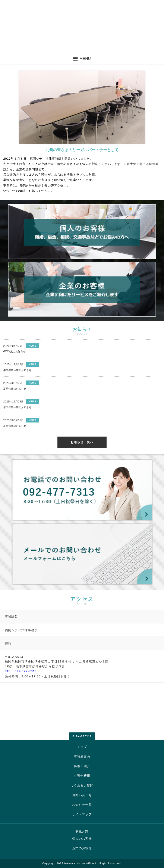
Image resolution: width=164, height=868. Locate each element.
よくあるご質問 (82, 786)
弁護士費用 (82, 776)
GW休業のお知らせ (14, 352)
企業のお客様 (82, 848)
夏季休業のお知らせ (15, 389)
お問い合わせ (82, 795)
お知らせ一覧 (82, 805)
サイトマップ (82, 814)
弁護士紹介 (82, 766)
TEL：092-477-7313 (21, 671)
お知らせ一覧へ (82, 442)
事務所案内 (82, 757)
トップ (82, 747)
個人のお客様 (82, 839)
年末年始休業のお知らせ (17, 370)
